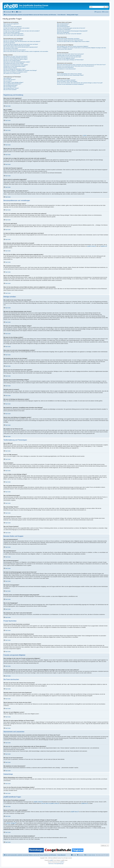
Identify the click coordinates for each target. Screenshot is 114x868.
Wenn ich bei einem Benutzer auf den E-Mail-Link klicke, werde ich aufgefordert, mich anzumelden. (26, 51)
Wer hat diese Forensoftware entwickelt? (66, 80)
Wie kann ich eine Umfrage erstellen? (12, 61)
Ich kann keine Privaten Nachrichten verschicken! (68, 39)
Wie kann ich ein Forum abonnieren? (65, 67)
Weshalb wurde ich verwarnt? (10, 68)
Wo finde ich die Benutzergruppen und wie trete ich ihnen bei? (71, 28)
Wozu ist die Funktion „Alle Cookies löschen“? (14, 35)
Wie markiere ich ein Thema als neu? (12, 73)
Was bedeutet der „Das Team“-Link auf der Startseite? (69, 34)
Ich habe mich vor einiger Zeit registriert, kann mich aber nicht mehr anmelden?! (22, 31)
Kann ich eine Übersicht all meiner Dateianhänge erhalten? (70, 75)
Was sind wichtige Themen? (10, 87)
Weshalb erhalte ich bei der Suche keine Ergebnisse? (69, 55)
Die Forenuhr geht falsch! (9, 43)
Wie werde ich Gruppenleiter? (64, 29)
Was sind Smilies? (8, 81)
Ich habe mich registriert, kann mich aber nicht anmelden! (16, 28)
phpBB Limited (91, 246)
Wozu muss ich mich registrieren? (11, 24)
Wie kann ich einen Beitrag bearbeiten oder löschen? (15, 58)
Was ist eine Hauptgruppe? (63, 32)
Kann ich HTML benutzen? (10, 80)
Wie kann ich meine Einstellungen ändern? (13, 40)
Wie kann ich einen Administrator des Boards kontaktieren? (70, 84)
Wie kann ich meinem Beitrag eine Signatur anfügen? (16, 59)
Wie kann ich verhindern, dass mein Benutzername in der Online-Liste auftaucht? (22, 41)
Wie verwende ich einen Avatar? (11, 49)
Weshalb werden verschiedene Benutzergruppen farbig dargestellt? (72, 31)
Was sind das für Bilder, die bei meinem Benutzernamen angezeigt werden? (21, 47)
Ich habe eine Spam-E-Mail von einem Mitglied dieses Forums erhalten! (73, 41)
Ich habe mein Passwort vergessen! (12, 32)
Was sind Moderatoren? (62, 25)
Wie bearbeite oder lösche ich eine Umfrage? (14, 63)
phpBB (51, 860)
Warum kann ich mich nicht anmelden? (12, 29)
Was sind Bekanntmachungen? (11, 85)
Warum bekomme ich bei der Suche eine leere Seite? (69, 57)
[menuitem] (14, 12)
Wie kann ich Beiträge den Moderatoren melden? (15, 69)
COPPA (85, 136)
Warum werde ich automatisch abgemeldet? (13, 34)
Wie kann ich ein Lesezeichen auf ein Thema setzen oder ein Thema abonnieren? (76, 66)
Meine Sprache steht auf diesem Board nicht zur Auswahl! (17, 46)
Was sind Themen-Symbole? (10, 90)
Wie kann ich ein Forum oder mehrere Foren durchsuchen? (70, 54)
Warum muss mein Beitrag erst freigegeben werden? (15, 72)
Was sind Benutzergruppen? (63, 27)
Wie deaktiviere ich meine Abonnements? (66, 69)
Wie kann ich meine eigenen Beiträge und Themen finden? (70, 60)
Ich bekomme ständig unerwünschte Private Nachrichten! (70, 40)
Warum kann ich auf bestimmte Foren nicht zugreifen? (16, 65)
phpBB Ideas (74, 812)
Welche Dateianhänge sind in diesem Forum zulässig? (69, 74)
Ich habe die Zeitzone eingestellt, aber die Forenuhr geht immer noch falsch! (21, 44)
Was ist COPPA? (7, 25)
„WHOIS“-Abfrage (10, 823)
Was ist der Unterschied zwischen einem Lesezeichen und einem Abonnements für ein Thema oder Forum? (81, 65)
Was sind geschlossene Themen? (11, 88)
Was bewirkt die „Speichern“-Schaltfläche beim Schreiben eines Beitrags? (20, 70)
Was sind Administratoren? (63, 24)
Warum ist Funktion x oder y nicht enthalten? (67, 81)
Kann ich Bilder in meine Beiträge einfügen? (13, 82)
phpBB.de (103, 246)
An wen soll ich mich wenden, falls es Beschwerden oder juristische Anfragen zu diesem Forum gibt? (80, 83)
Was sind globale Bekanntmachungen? (12, 84)
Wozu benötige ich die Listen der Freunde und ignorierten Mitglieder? (73, 46)
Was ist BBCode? (8, 78)
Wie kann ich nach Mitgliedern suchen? (66, 58)
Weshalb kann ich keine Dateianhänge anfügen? (14, 66)
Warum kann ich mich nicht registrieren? (13, 27)
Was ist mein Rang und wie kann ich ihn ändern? (15, 50)
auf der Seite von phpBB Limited (50, 803)
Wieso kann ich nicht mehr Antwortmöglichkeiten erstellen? (17, 62)
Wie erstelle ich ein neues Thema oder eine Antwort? (15, 56)
